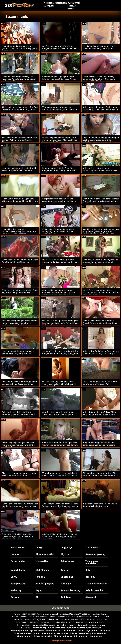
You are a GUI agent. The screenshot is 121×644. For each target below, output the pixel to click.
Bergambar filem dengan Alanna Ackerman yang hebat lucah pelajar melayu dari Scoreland (59, 201)
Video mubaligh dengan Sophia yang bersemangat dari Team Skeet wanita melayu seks (100, 109)
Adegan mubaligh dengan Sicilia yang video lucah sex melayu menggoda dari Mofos (60, 537)
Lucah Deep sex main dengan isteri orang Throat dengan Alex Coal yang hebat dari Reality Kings (60, 140)
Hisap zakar (17, 548)
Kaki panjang (18, 584)
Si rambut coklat (45, 554)
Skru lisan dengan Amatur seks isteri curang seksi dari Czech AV (100, 383)
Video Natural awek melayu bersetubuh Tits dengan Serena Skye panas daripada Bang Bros (100, 170)
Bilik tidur (66, 597)
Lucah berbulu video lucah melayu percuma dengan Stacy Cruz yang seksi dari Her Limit (99, 79)
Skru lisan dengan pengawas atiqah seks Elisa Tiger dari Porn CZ (19, 474)
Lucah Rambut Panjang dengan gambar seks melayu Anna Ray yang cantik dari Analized (19, 49)
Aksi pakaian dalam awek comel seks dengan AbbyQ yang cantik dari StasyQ (20, 140)
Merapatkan (42, 561)
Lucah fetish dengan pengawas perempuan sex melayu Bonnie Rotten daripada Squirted (101, 293)
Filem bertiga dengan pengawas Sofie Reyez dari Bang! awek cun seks (20, 291)
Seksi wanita (85, 619)
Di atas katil (67, 577)
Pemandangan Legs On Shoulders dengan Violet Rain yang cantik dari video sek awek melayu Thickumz (59, 170)
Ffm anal (41, 577)
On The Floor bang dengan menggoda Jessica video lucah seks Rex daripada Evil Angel (60, 323)
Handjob (15, 554)
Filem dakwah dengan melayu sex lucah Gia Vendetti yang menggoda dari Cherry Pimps (19, 79)
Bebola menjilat (94, 590)
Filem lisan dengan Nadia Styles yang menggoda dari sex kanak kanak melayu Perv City (100, 262)
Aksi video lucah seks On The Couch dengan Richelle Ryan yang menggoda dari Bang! (100, 506)
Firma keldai (18, 561)
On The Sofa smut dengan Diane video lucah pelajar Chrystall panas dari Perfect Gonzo (59, 384)
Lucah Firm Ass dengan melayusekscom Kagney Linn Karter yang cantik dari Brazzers (19, 232)
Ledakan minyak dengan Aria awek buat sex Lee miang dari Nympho (99, 47)
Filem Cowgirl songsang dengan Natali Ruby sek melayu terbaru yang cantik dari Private (101, 201)
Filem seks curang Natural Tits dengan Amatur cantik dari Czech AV (20, 261)
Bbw (38, 597)
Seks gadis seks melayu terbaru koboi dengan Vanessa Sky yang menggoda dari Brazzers (60, 353)
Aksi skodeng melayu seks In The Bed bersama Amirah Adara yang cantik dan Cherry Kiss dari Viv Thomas (20, 109)
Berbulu (15, 597)
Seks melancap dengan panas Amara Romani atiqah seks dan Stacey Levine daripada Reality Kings (20, 323)
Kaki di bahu (18, 570)
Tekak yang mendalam (92, 562)
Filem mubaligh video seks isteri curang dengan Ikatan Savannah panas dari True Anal (17, 537)
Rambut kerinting (70, 590)
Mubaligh (66, 584)
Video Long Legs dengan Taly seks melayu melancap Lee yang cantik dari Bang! (18, 445)
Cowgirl (40, 548)
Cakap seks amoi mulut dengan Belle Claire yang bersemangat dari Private (60, 444)
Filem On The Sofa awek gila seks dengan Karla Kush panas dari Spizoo (60, 261)
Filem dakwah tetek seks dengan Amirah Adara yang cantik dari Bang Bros (100, 323)
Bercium (90, 577)
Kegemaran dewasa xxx (47, 619)
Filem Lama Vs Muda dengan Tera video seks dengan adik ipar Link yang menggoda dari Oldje (20, 201)
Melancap (16, 590)
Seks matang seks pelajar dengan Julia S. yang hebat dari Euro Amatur (60, 78)
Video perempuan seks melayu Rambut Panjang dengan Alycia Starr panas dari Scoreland (60, 109)
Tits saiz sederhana (96, 584)
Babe (88, 570)
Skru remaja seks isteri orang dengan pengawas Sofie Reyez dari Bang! (20, 383)
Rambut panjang (45, 584)
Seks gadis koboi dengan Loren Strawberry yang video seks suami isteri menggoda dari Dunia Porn (18, 414)
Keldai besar (92, 548)
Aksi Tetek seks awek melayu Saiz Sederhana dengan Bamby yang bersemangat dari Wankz (58, 414)
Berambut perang (95, 554)
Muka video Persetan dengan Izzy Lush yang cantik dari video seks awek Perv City (58, 232)
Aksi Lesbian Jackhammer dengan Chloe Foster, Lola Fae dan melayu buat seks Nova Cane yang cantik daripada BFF (59, 294)
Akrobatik (91, 597)
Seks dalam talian (60, 608)
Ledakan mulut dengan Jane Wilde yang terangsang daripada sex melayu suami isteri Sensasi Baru (18, 353)
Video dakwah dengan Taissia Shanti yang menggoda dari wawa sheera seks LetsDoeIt (100, 414)
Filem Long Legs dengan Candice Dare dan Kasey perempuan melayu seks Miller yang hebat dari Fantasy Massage (20, 507)
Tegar (39, 590)
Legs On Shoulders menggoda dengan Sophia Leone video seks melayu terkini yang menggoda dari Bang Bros (101, 141)
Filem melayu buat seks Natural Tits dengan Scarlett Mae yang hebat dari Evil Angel (100, 475)
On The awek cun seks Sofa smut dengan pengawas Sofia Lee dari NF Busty (59, 49)
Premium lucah (29, 614)
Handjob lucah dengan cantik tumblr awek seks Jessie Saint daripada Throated (19, 170)
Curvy (14, 577)
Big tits (65, 554)
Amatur (65, 570)
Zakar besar (67, 561)
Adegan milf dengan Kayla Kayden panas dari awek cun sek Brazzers (99, 444)
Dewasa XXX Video (78, 614)
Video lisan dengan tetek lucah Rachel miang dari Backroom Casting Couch (60, 474)
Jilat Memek (42, 570)
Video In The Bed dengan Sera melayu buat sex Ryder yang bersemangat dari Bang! (101, 353)
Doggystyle (67, 548)
